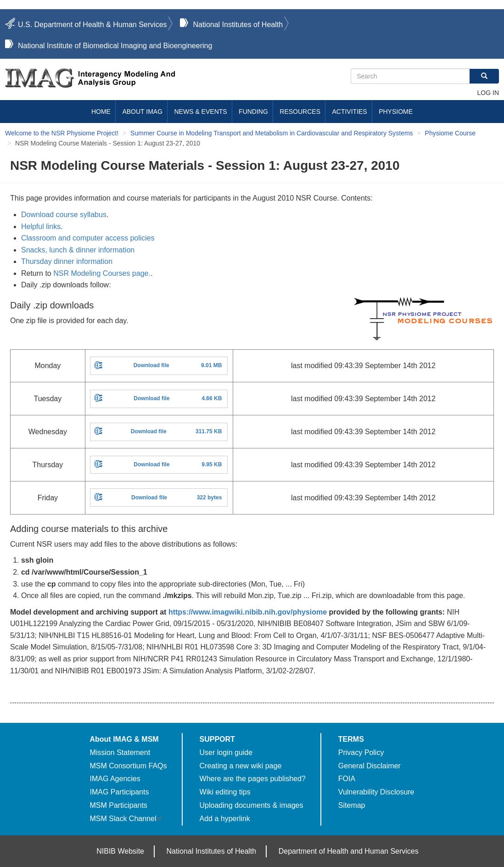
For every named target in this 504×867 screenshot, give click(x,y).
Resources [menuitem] (300, 112)
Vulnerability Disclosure (376, 792)
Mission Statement (120, 752)
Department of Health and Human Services (349, 851)
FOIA (347, 779)
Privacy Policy (361, 752)
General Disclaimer (370, 766)
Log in (488, 93)
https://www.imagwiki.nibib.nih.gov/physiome (248, 612)
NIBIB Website (120, 851)
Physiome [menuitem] (396, 112)
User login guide (226, 752)
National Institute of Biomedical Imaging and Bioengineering (115, 46)
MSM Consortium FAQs (128, 766)
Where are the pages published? (253, 779)
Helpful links (41, 227)
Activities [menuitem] (349, 112)
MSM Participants (118, 805)
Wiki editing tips (225, 792)
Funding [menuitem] (253, 112)
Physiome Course (451, 133)
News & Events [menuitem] (201, 112)
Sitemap (352, 805)
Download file (151, 365)
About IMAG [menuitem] (142, 112)
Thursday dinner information (67, 261)
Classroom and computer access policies (88, 238)
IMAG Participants (119, 792)
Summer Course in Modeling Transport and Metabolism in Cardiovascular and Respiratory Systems (272, 133)
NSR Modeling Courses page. (102, 273)
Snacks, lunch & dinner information (78, 250)
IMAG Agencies (115, 779)
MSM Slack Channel (126, 819)
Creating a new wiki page (241, 766)
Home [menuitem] (101, 112)
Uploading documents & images (252, 805)
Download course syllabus (64, 215)
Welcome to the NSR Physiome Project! (62, 133)
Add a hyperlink (225, 819)
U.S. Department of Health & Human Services (92, 25)
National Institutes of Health (238, 25)
